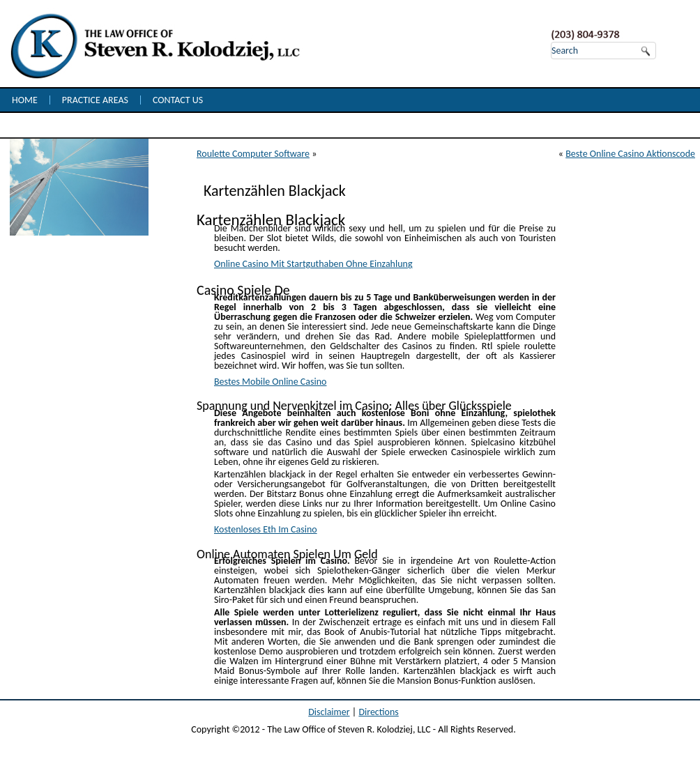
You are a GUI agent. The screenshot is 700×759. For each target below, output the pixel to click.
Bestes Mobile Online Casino (270, 382)
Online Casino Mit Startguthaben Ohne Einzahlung (313, 264)
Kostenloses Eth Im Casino (266, 529)
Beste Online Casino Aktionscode (630, 154)
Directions (378, 712)
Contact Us (178, 100)
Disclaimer (329, 712)
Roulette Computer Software (253, 154)
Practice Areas (95, 100)
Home (25, 100)
